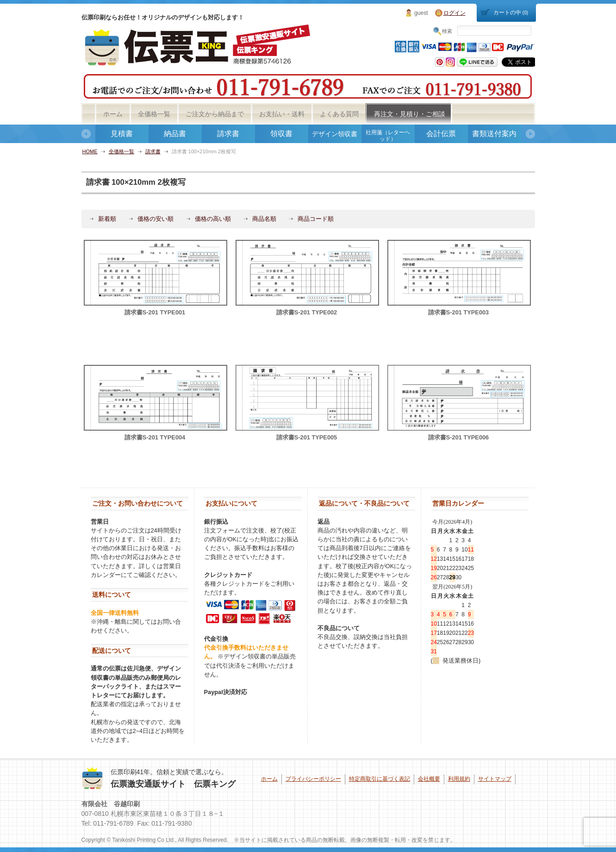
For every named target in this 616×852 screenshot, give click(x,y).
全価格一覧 (154, 114)
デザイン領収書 (335, 134)
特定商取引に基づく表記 (380, 779)
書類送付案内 (494, 134)
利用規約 (459, 779)
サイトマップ (495, 779)
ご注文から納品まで (215, 114)
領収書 (281, 134)
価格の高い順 (213, 219)
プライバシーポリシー (313, 779)
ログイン (454, 13)
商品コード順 (316, 219)
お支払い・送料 (282, 114)
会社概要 (429, 779)
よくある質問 (339, 114)
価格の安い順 (156, 219)
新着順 (107, 219)
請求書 (228, 134)
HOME (90, 151)
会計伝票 (441, 134)
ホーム (113, 114)
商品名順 (264, 219)
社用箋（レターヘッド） (388, 136)
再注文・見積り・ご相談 (410, 114)
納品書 (175, 134)
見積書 (122, 134)
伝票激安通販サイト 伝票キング (173, 784)
